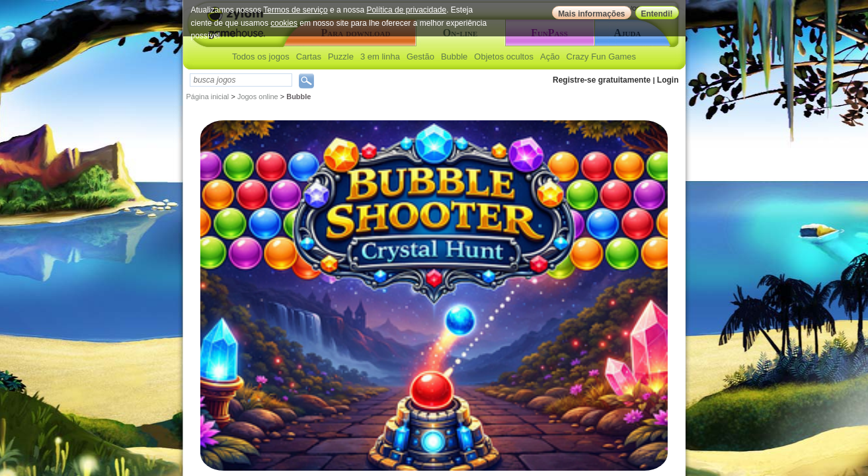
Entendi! (657, 14)
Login (668, 80)
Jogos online (258, 97)
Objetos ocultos (504, 57)
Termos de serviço (295, 10)
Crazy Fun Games (601, 57)
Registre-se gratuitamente (602, 80)
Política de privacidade (406, 10)
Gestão (420, 57)
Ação (550, 57)
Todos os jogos (261, 57)
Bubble (454, 57)
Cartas (309, 57)
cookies (284, 23)
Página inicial (208, 97)
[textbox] (241, 80)
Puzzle (341, 57)
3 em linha (380, 57)
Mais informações (591, 14)
